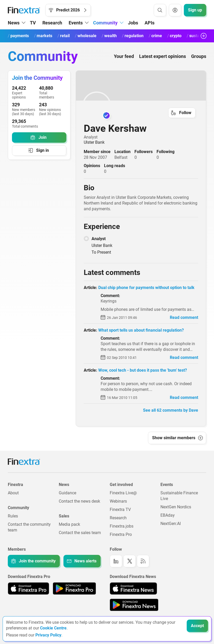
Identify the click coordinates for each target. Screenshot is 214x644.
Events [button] (76, 23)
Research (52, 23)
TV (33, 23)
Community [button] (105, 23)
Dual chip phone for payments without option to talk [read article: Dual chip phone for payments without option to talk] (146, 288)
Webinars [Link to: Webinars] (118, 501)
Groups (199, 56)
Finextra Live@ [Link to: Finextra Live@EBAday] (123, 493)
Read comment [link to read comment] (184, 317)
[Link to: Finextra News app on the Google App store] (134, 605)
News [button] (14, 23)
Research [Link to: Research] (118, 518)
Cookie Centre (53, 628)
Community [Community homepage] (43, 56)
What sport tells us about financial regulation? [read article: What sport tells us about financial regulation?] (141, 330)
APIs (150, 23)
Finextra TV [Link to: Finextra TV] (120, 510)
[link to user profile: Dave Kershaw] (141, 106)
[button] (177, 438)
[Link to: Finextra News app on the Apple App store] (133, 588)
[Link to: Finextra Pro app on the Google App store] (74, 588)
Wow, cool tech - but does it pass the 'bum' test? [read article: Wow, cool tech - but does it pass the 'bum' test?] (143, 370)
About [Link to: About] (13, 493)
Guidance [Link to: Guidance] (67, 493)
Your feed (124, 56)
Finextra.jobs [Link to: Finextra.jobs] (122, 526)
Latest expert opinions (163, 56)
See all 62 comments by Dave (171, 410)
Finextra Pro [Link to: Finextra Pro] (121, 534)
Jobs (133, 23)
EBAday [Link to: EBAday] (168, 515)
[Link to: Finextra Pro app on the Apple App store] (28, 588)
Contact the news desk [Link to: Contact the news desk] (79, 501)
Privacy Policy (48, 635)
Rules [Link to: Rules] (13, 516)
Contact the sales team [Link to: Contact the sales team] (80, 533)
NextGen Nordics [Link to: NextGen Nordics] (176, 507)
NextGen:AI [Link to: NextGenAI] (171, 524)
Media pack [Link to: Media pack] (69, 524)
